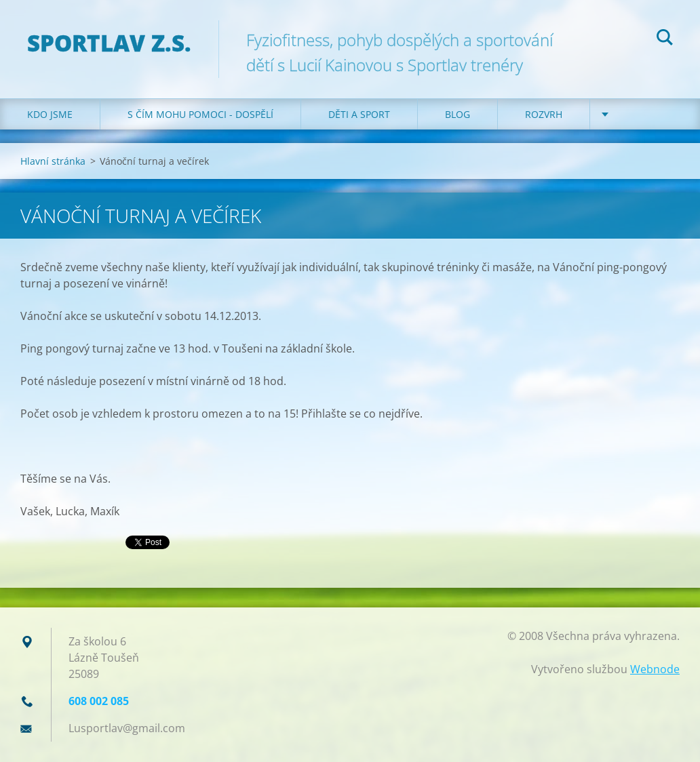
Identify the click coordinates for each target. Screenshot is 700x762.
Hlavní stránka (53, 161)
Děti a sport (359, 114)
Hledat (665, 39)
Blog (458, 114)
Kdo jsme (50, 114)
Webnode (655, 669)
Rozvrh (544, 114)
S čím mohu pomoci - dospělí (200, 114)
